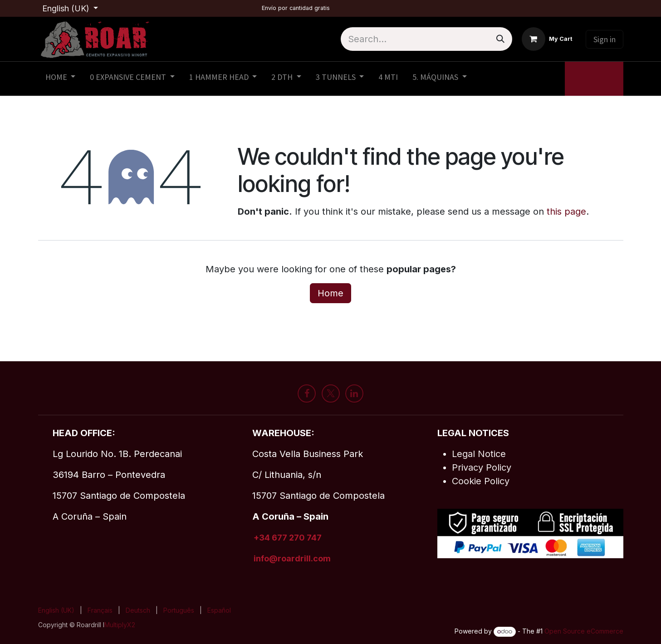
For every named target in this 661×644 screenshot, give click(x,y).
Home (330, 293)
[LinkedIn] (354, 393)
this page (566, 211)
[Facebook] (307, 393)
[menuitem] (61, 79)
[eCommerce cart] (547, 39)
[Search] (500, 39)
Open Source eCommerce (584, 631)
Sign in (605, 39)
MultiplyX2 (120, 625)
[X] (331, 393)
